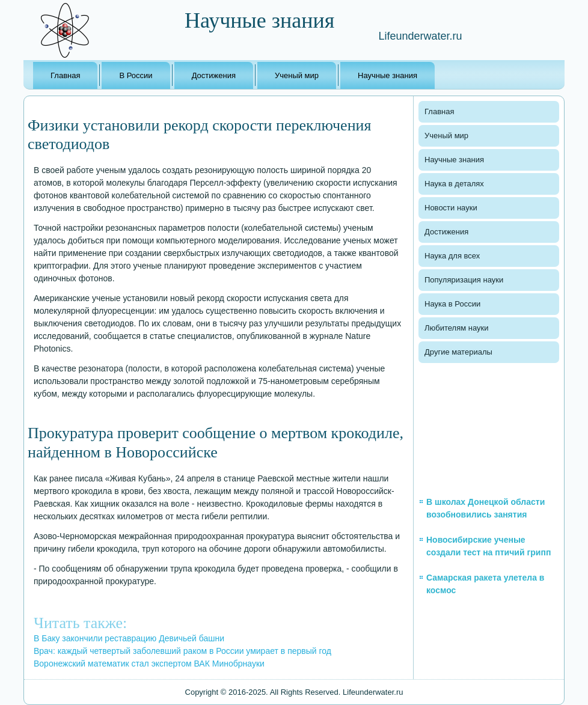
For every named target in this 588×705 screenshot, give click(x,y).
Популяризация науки (464, 280)
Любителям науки (456, 328)
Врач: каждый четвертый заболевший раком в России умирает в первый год (182, 651)
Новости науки (451, 208)
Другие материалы (458, 352)
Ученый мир (297, 75)
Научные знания (387, 75)
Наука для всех (452, 256)
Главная (65, 75)
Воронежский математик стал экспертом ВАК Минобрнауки (149, 664)
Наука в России (452, 304)
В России (136, 75)
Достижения (214, 75)
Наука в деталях (454, 184)
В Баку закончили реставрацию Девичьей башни (129, 638)
